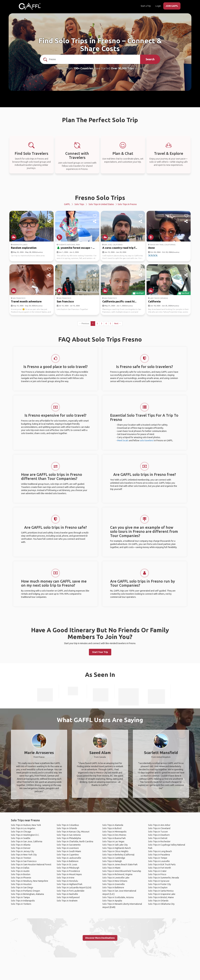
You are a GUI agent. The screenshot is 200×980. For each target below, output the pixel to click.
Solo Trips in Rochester (159, 841)
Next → (117, 323)
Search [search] (150, 59)
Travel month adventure (26, 301)
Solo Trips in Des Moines (114, 835)
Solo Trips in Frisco (157, 874)
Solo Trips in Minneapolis (114, 832)
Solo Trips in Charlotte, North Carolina (75, 841)
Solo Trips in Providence (68, 871)
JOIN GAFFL (172, 6)
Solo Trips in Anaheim (67, 901)
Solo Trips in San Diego (22, 887)
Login (158, 6)
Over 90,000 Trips (122, 68)
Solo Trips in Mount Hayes (69, 874)
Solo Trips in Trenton (21, 858)
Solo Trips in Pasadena (159, 855)
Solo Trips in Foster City (160, 884)
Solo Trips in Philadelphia (69, 838)
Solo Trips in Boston (21, 874)
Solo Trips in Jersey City (22, 851)
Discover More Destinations (100, 938)
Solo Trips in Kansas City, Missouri (73, 832)
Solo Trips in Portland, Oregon (25, 891)
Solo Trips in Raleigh (112, 861)
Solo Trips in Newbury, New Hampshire (30, 881)
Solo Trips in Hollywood (68, 897)
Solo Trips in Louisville (159, 861)
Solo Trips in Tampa (20, 897)
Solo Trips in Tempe (158, 858)
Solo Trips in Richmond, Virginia (117, 874)
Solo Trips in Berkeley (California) (118, 855)
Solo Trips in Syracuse (159, 881)
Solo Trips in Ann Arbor (159, 825)
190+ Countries (83, 68)
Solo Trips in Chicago (21, 832)
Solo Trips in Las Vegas (113, 841)
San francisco (65, 301)
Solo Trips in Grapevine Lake (162, 894)
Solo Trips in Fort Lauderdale (71, 891)
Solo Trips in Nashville (67, 894)
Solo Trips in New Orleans (115, 881)
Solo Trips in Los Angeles (23, 828)
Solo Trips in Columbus (68, 825)
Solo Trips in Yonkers (21, 904)
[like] (49, 216)
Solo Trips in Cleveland (159, 828)
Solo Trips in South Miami (69, 851)
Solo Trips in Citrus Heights (115, 851)
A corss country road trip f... (120, 248)
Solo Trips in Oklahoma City (161, 904)
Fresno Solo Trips (100, 198)
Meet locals (123, 440)
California (154, 301)
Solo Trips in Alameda (113, 825)
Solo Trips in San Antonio (69, 835)
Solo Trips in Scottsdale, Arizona (118, 897)
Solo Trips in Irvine (66, 878)
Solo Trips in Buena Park (114, 838)
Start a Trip (146, 6)
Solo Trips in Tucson (158, 832)
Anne (151, 248)
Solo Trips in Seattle (21, 838)
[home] (30, 6)
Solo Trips (79, 204)
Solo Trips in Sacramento (69, 845)
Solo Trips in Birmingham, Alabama (27, 894)
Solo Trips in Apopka (112, 901)
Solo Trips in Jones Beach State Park (120, 864)
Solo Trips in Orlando (67, 828)
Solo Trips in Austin (20, 871)
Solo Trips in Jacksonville (69, 858)
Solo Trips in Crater (157, 871)
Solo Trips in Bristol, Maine (161, 897)
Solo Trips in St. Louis (67, 864)
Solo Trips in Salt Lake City (115, 845)
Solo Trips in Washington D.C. (25, 835)
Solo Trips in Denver (21, 848)
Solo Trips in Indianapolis (23, 901)
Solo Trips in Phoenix (21, 878)
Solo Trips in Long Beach (160, 851)
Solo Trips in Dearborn (159, 835)
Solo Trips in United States (101, 204)
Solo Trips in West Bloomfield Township (122, 871)
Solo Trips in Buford (112, 828)
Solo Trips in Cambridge (114, 858)
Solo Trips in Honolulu (67, 881)
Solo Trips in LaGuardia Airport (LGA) (74, 887)
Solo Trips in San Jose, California (27, 841)
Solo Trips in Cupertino (68, 855)
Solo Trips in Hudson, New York (26, 825)
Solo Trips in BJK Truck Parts (162, 864)
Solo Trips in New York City (24, 855)
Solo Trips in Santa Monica (161, 891)
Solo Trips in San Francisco (24, 861)
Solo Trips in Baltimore (68, 861)
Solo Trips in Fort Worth (160, 868)
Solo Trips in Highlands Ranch (117, 848)
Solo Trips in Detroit (158, 838)
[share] (49, 221)
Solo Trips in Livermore (68, 848)
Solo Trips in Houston (21, 884)
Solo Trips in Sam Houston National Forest (31, 864)
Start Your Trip (100, 652)
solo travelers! (147, 440)
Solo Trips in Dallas (20, 868)
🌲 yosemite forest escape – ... (76, 248)
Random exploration (24, 248)
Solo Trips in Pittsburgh (68, 868)
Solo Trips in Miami (111, 868)
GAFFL (67, 204)
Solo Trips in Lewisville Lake (116, 878)
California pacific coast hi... (119, 301)
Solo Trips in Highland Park (70, 884)
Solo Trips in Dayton (158, 887)
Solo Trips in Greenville (114, 884)
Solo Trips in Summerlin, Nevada (164, 878)
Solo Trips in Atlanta (21, 845)
